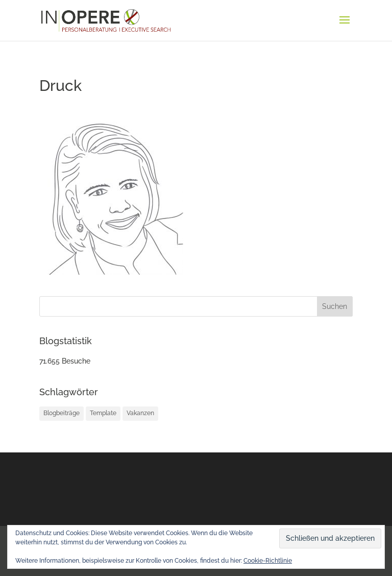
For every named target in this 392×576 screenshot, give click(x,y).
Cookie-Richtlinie (268, 561)
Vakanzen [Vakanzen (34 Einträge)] (140, 413)
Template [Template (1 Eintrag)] (103, 413)
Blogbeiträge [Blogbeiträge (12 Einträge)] (62, 413)
